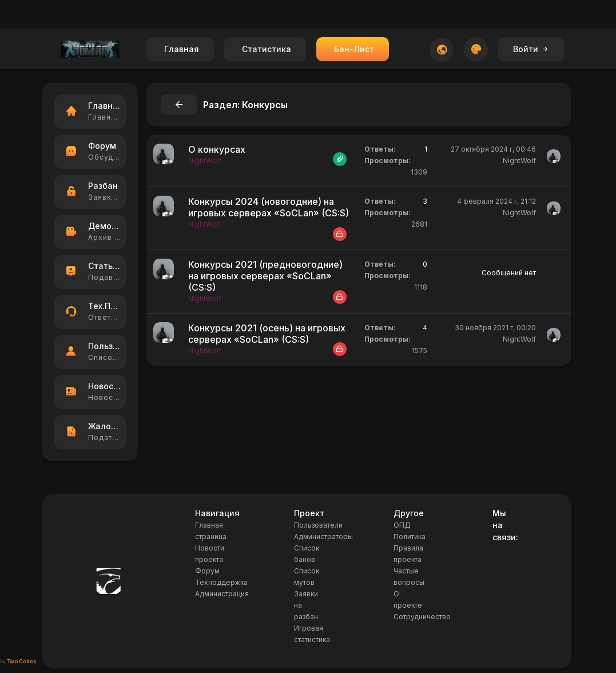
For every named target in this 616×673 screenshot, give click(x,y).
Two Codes (22, 661)
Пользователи (318, 525)
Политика (410, 537)
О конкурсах (217, 149)
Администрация (222, 594)
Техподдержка (221, 582)
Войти (531, 49)
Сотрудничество (422, 617)
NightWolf (519, 161)
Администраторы (323, 537)
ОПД (402, 525)
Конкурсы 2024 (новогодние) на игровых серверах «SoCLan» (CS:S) (269, 207)
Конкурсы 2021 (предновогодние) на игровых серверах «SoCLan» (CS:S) (265, 276)
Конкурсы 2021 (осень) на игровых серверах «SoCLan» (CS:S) (267, 334)
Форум (207, 571)
